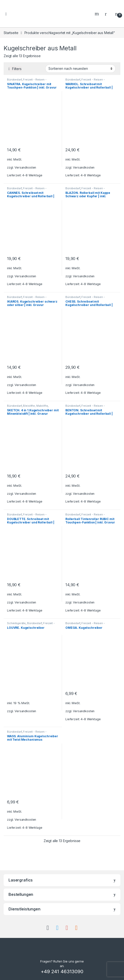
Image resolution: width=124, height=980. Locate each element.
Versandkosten (25, 167)
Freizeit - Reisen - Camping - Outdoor (27, 81)
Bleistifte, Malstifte (35, 406)
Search (97, 14)
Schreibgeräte (16, 623)
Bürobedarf (14, 80)
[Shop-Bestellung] (80, 69)
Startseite (11, 33)
